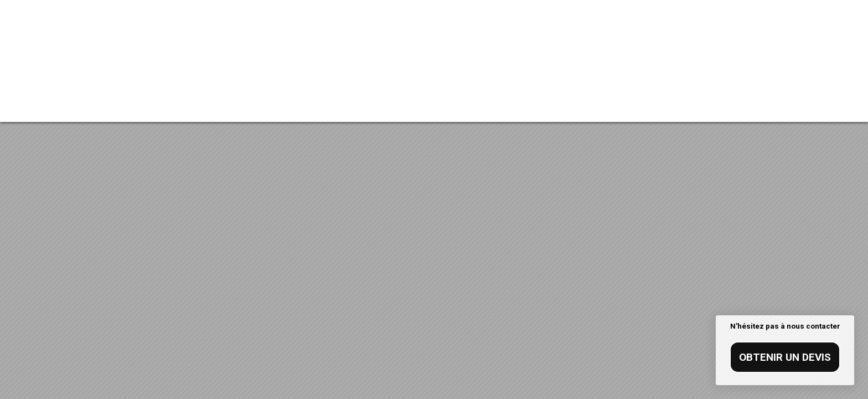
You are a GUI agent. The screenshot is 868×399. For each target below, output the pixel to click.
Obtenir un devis (785, 357)
